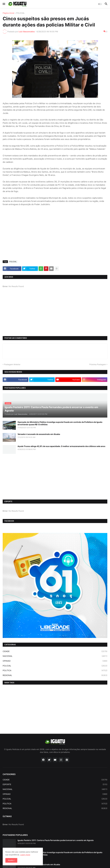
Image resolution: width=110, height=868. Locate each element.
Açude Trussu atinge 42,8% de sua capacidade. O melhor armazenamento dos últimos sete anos (61, 446)
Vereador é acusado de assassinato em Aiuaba (39, 434)
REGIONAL (55, 675)
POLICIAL (20, 13)
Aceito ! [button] (11, 860)
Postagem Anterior (12, 364)
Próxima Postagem (98, 364)
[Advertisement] (55, 238)
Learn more (25, 855)
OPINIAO (55, 661)
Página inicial (8, 13)
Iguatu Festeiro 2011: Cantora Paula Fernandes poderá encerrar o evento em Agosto (56, 840)
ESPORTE (55, 784)
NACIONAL (55, 656)
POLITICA (55, 670)
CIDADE (55, 651)
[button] (4, 4)
